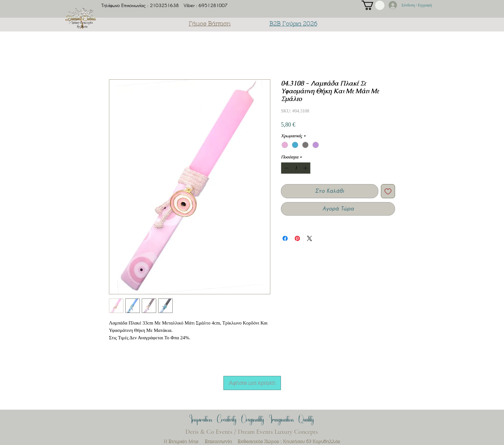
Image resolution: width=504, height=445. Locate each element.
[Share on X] (310, 238)
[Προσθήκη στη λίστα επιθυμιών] (388, 191)
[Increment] (306, 168)
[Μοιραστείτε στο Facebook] (285, 238)
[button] (373, 5)
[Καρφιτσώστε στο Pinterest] (297, 238)
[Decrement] (286, 168)
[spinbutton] (296, 168)
